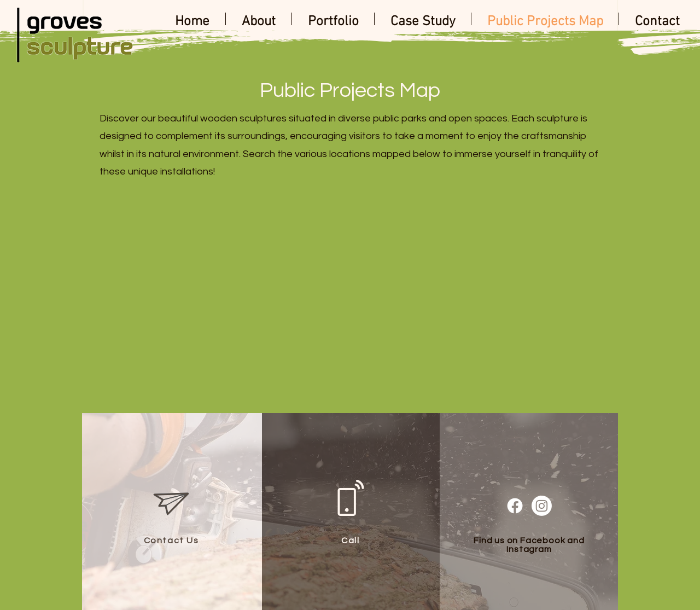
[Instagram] (542, 506)
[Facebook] (515, 506)
